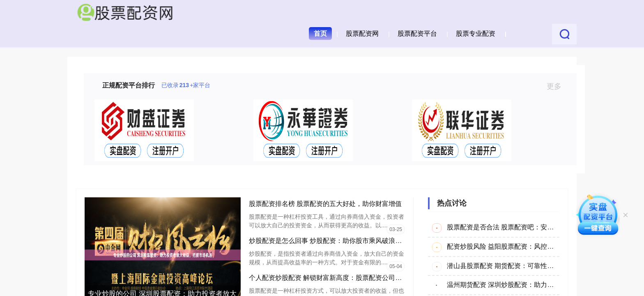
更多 (558, 86)
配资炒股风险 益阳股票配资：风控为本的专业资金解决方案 (533, 246)
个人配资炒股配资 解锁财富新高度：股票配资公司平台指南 (335, 278)
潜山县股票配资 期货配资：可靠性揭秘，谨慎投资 (520, 266)
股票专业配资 (476, 34)
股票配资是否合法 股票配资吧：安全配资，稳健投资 (523, 227)
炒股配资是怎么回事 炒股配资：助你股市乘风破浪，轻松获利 (338, 241)
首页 (320, 34)
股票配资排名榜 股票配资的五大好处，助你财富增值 (325, 204)
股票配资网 (362, 34)
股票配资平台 (417, 34)
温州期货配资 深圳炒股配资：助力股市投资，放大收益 (527, 285)
